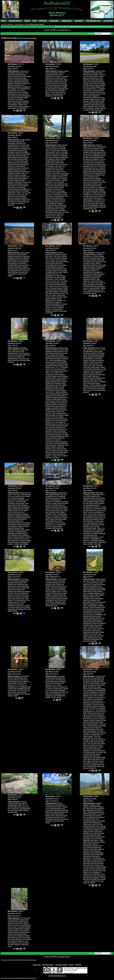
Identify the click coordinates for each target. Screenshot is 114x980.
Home (3, 21)
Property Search (15, 21)
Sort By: (92, 34)
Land (35, 21)
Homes (27, 21)
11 (56, 30)
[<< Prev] (46, 30)
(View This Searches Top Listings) (27, 38)
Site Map (78, 965)
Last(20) (62, 30)
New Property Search (37, 24)
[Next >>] (68, 30)
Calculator (79, 21)
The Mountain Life (93, 21)
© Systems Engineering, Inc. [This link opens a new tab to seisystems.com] (57, 976)
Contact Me (108, 21)
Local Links (54, 21)
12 (58, 30)
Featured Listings (61, 965)
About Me (43, 21)
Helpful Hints (67, 21)
